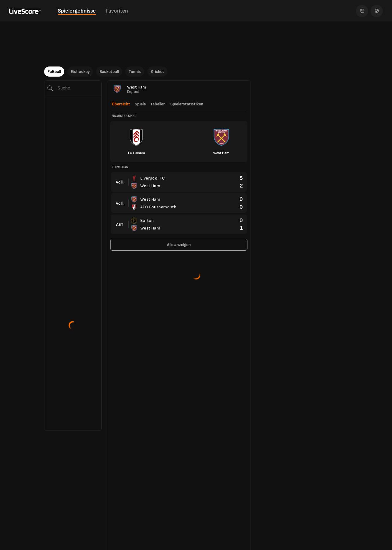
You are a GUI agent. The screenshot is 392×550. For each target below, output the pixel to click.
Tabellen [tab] (158, 104)
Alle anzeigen (179, 245)
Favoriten (117, 11)
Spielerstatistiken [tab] (187, 104)
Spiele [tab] (140, 104)
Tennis (135, 72)
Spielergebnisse (77, 11)
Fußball (54, 72)
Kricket (157, 72)
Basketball (109, 72)
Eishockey (80, 72)
